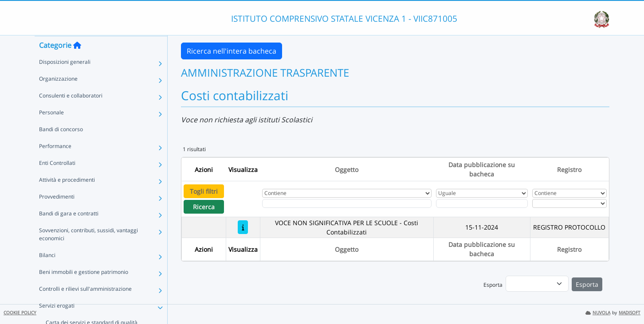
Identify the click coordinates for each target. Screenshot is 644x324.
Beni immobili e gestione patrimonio (84, 289)
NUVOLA (598, 313)
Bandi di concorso (61, 146)
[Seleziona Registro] (569, 203)
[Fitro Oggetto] (347, 203)
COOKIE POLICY (20, 313)
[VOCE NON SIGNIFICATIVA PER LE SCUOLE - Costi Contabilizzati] (243, 227)
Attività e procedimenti (67, 197)
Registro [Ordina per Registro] (569, 170)
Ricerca (204, 207)
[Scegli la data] (482, 203)
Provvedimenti (57, 214)
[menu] (537, 284)
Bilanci (47, 272)
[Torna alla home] (77, 62)
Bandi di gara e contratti (69, 231)
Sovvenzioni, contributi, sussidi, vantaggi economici (88, 252)
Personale (51, 130)
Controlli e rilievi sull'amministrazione (85, 306)
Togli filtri (204, 191)
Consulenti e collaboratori (71, 113)
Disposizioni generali (65, 79)
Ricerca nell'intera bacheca (232, 51)
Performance (55, 163)
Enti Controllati (57, 180)
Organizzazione (58, 96)
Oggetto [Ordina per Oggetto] (347, 170)
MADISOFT (630, 313)
